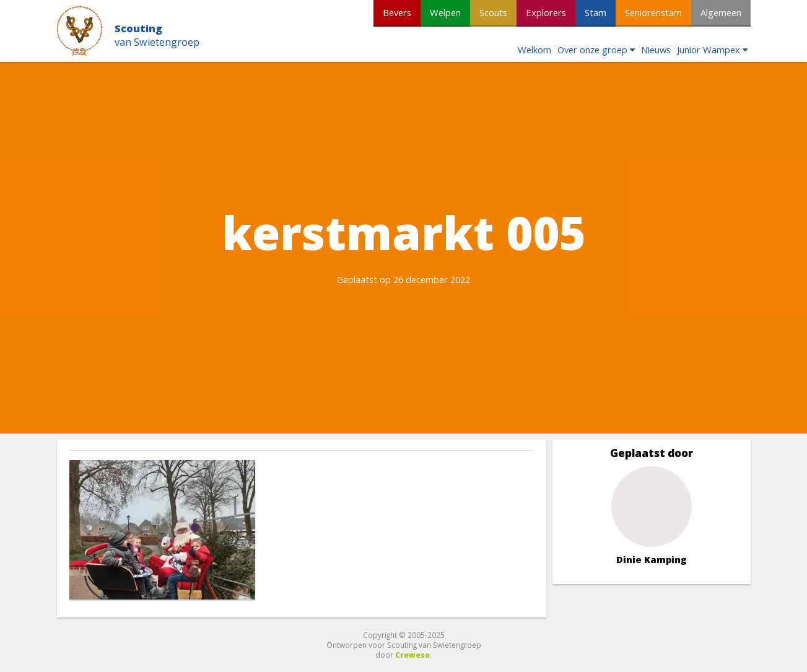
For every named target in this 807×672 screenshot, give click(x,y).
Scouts (493, 12)
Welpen (445, 12)
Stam (595, 12)
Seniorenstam (653, 12)
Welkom (534, 50)
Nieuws (656, 50)
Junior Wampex (709, 50)
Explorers (546, 12)
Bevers (397, 12)
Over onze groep (592, 50)
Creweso (412, 655)
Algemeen (721, 12)
